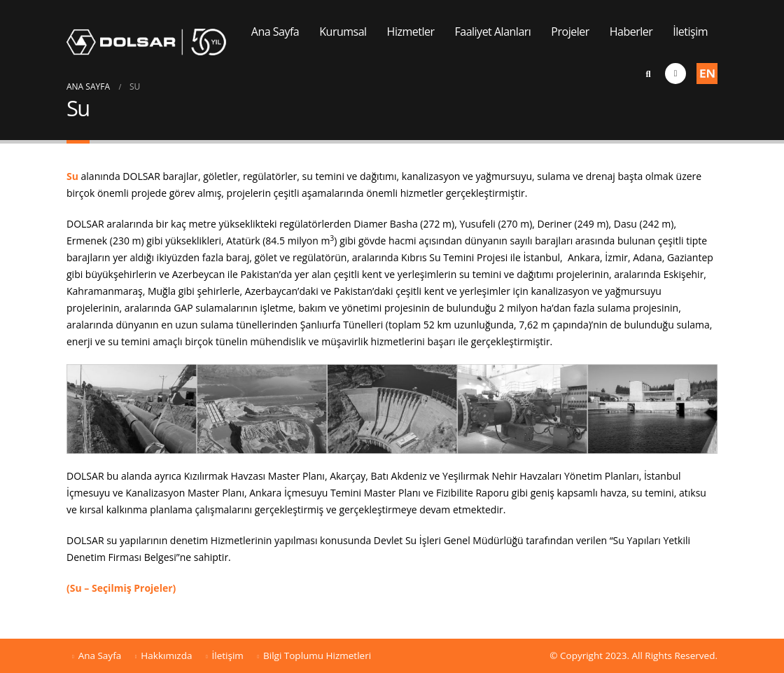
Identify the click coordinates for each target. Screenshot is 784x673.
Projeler (570, 32)
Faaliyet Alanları (493, 32)
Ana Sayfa (275, 32)
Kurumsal (343, 32)
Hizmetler (411, 32)
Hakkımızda (166, 655)
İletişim (690, 32)
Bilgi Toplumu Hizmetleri (317, 655)
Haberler (631, 32)
